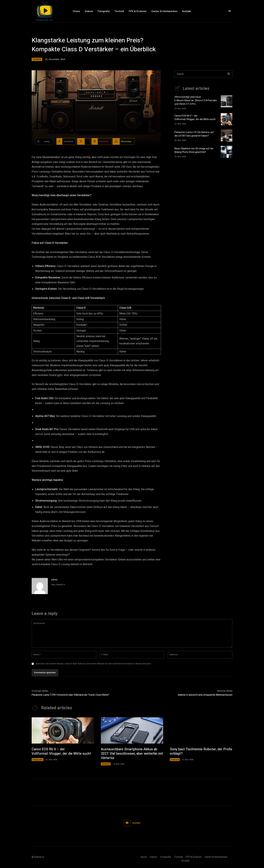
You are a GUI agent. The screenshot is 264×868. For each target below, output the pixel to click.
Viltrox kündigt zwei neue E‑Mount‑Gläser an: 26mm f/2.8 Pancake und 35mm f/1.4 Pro (196, 100)
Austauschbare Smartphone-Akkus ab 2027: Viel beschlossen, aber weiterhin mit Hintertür (130, 754)
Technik (37, 59)
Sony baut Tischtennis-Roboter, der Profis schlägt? (197, 751)
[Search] (229, 74)
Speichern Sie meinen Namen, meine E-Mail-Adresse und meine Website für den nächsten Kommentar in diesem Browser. (93, 664)
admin (54, 580)
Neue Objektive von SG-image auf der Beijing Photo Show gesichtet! (194, 150)
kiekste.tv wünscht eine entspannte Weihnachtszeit (205, 695)
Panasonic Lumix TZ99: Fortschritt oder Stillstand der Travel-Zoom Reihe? (70, 695)
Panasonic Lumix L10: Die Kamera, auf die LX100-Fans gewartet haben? (194, 134)
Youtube (136, 823)
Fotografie (38, 759)
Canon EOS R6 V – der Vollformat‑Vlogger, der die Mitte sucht (195, 118)
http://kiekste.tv (58, 585)
